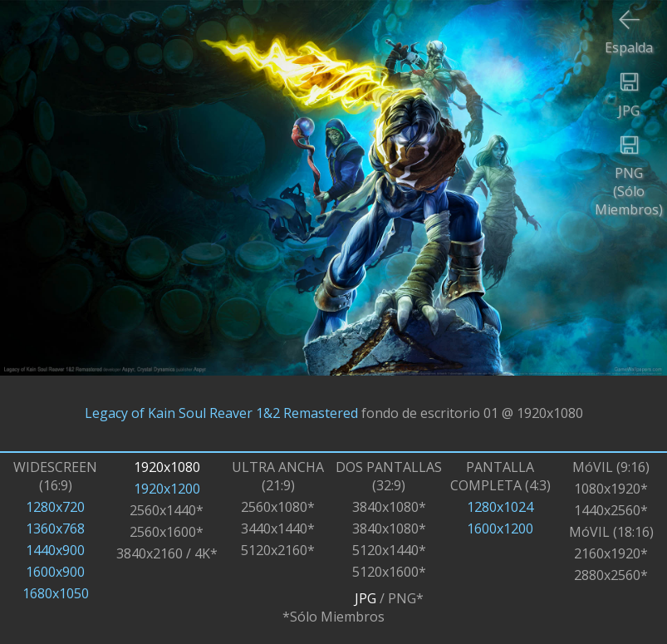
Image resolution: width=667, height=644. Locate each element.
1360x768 (55, 528)
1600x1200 (500, 528)
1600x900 (55, 572)
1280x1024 (500, 507)
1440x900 (55, 550)
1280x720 (55, 507)
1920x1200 (167, 489)
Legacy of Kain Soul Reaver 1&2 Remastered (221, 413)
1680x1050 (56, 593)
